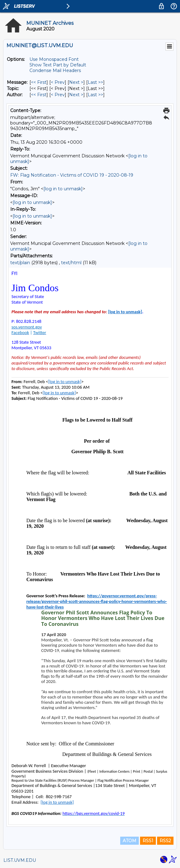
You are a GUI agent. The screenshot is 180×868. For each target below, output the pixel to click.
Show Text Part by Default (58, 65)
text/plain (20, 263)
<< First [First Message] (39, 82)
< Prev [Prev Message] (58, 82)
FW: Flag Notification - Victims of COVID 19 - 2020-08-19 (72, 175)
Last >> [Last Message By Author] (95, 95)
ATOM (130, 841)
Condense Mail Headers (55, 70)
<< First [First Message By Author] (39, 95)
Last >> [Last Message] (95, 82)
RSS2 (165, 841)
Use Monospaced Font (54, 59)
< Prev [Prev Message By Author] (58, 95)
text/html (71, 263)
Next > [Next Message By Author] (76, 95)
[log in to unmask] (63, 189)
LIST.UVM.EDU (20, 860)
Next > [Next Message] (76, 82)
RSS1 (148, 841)
